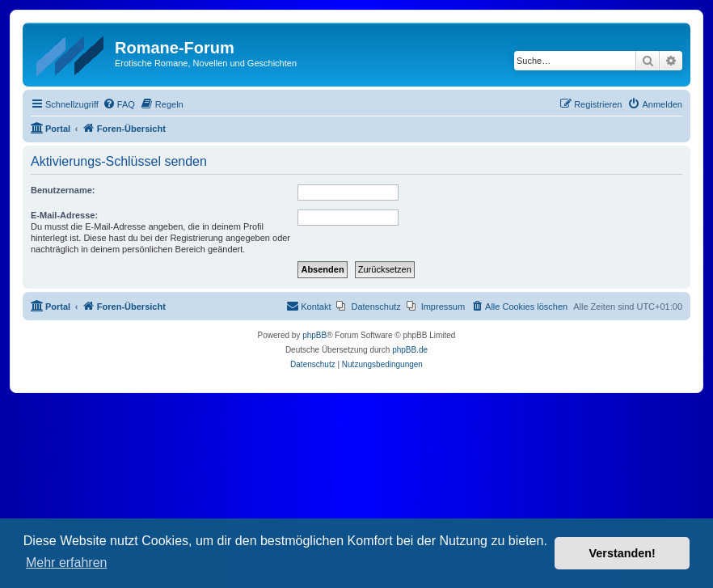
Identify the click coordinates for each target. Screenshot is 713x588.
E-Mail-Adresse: (64, 215)
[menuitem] (119, 104)
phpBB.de (410, 350)
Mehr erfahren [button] (67, 563)
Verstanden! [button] (622, 553)
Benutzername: (63, 190)
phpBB (314, 335)
